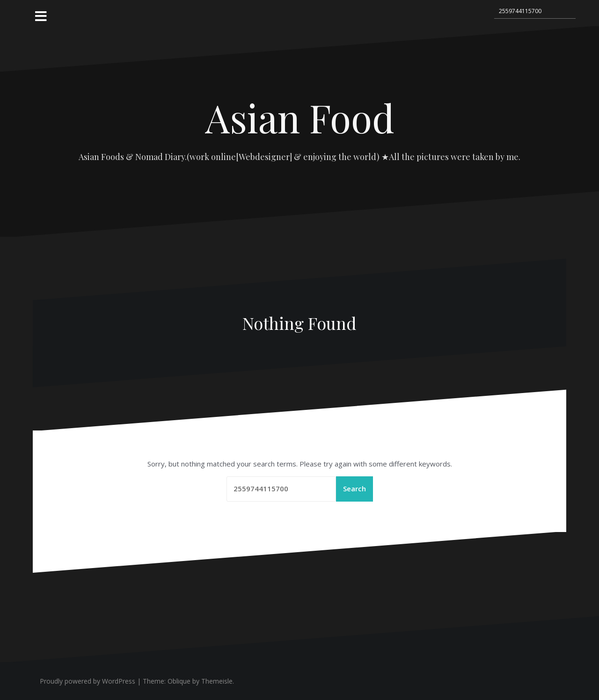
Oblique (179, 681)
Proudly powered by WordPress (88, 681)
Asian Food (300, 117)
